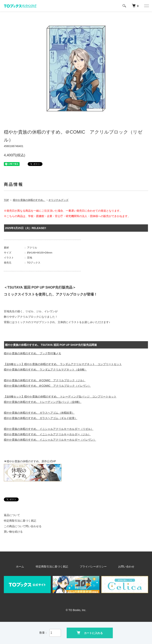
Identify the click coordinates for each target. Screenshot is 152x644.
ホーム (30, 567)
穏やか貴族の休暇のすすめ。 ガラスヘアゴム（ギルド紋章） (41, 418)
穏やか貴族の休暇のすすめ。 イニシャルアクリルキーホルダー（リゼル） (49, 429)
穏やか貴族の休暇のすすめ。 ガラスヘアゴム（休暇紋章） (39, 413)
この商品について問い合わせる (23, 526)
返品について (12, 515)
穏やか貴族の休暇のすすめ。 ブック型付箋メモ (32, 353)
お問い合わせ (118, 567)
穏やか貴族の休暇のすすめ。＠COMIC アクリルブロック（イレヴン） (47, 386)
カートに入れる (90, 633)
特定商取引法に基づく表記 (20, 521)
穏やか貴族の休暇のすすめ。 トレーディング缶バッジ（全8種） (43, 402)
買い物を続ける (13, 532)
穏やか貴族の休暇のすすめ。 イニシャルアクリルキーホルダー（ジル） (47, 434)
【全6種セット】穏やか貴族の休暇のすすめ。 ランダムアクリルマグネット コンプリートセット (63, 364)
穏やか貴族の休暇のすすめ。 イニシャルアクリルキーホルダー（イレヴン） (50, 440)
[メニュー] (146, 6)
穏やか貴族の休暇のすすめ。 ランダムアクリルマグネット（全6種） (45, 370)
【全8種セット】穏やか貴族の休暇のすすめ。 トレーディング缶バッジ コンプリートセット (60, 397)
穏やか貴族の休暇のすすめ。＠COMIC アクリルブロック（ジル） (45, 380)
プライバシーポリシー (91, 567)
